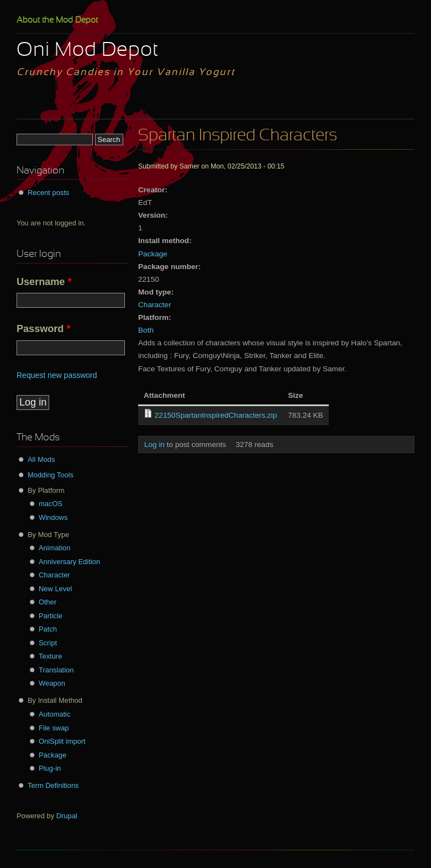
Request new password (57, 375)
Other (48, 602)
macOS (51, 504)
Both (146, 330)
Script (48, 643)
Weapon (52, 683)
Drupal (67, 816)
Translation (56, 670)
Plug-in (50, 768)
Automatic (54, 714)
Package (153, 254)
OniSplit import (62, 741)
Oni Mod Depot (88, 51)
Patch (48, 629)
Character (155, 305)
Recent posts (48, 193)
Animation (54, 548)
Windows (53, 517)
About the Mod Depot (57, 20)
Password (43, 329)
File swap (54, 728)
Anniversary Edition (69, 562)
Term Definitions (53, 785)
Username (44, 282)
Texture (50, 656)
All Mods (41, 459)
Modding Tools (51, 475)
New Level (55, 589)
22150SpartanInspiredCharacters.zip (216, 415)
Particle (51, 616)
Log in (154, 444)
